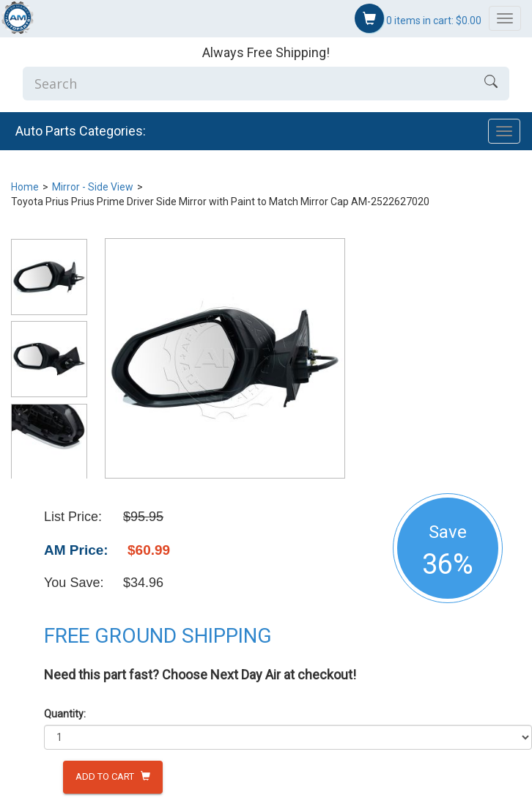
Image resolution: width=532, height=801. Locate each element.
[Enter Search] (248, 84)
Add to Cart (113, 776)
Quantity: (65, 714)
